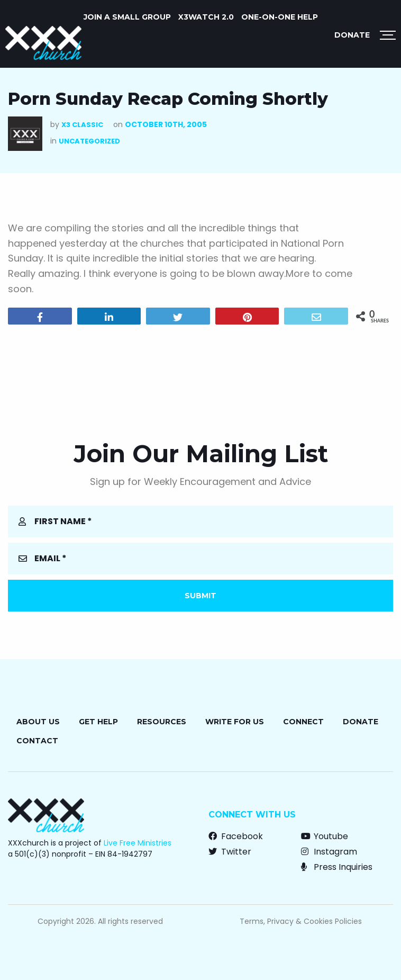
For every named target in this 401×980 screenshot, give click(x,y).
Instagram (329, 852)
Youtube (325, 836)
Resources (162, 722)
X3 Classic (82, 125)
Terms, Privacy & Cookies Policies (301, 921)
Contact (37, 741)
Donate (352, 35)
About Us (38, 722)
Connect (303, 722)
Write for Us (235, 722)
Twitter (230, 852)
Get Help (98, 722)
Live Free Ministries (138, 843)
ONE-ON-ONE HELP (280, 17)
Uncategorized (89, 141)
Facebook (236, 836)
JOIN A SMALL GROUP (127, 17)
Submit (200, 596)
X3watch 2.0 (206, 17)
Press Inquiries (337, 867)
